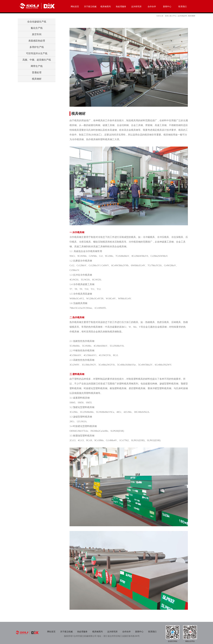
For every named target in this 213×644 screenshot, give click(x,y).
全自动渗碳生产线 (37, 22)
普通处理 (37, 72)
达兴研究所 (136, 7)
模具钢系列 (106, 7)
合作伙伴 (152, 7)
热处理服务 (121, 7)
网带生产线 (37, 66)
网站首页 (75, 7)
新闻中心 (167, 7)
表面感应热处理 (37, 41)
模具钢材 (192, 16)
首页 (167, 16)
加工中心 (173, 16)
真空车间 (37, 34)
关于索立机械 (90, 7)
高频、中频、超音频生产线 (37, 60)
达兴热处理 (182, 16)
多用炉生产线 (37, 47)
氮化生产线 (37, 28)
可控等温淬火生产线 (37, 53)
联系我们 (183, 7)
